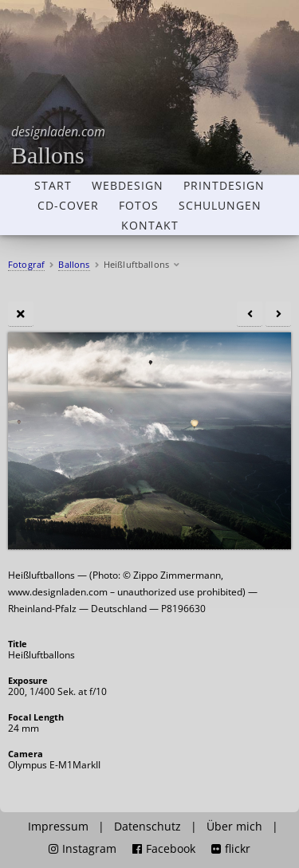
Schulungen (220, 206)
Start (53, 186)
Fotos (139, 206)
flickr (231, 849)
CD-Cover (68, 206)
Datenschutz (148, 827)
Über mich (234, 827)
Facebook (164, 849)
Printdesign (224, 186)
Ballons (58, 145)
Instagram (83, 849)
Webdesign (128, 186)
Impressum (58, 827)
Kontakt (150, 226)
